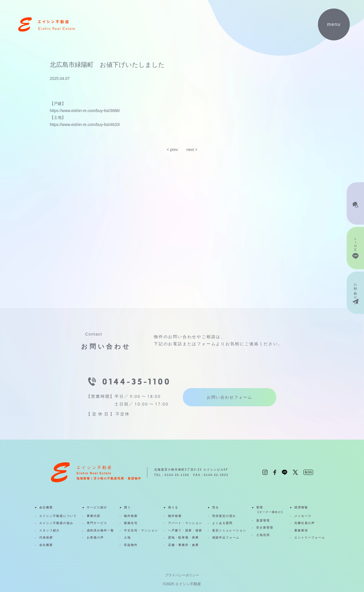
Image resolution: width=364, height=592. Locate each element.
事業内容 (94, 516)
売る (216, 507)
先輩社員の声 (305, 523)
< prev (172, 150)
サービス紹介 (97, 507)
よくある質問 (222, 523)
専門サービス (97, 523)
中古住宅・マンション (141, 530)
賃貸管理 (263, 520)
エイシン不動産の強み (56, 523)
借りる (173, 507)
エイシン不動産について (58, 516)
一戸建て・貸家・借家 (185, 530)
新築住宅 (131, 523)
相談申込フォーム (226, 538)
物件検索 (131, 516)
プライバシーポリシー (182, 575)
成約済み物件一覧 (100, 530)
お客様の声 (95, 538)
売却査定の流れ (224, 516)
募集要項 (301, 530)
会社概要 (46, 507)
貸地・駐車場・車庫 (183, 538)
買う (127, 507)
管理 (270, 510)
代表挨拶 (46, 538)
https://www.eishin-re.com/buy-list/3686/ (85, 111)
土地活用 (263, 535)
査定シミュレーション (229, 530)
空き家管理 (265, 528)
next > (192, 150)
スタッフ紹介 (49, 530)
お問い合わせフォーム (229, 397)
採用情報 (301, 507)
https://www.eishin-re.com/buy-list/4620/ (85, 125)
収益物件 (131, 545)
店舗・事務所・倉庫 (183, 545)
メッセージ (303, 516)
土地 (127, 538)
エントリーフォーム (310, 538)
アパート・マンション (185, 523)
